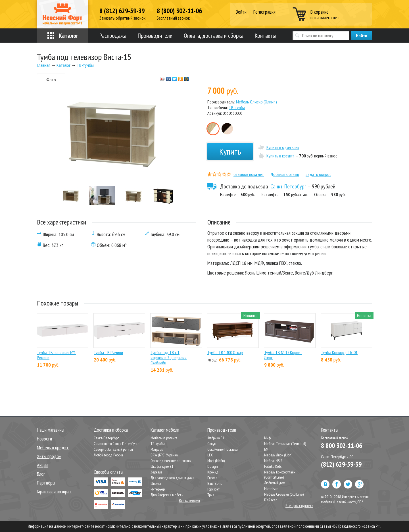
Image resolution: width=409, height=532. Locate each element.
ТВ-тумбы (158, 444)
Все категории (189, 500)
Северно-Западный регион (113, 449)
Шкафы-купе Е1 (162, 466)
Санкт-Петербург (288, 186)
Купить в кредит (280, 156)
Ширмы (156, 483)
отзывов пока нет (249, 174)
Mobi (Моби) (216, 461)
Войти (241, 12)
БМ (266, 449)
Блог (41, 474)
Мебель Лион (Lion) (278, 455)
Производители (155, 36)
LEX (210, 455)
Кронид (213, 472)
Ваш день (215, 483)
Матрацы (157, 449)
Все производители (299, 506)
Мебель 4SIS (273, 461)
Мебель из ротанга (164, 438)
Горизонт (213, 489)
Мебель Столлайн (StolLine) (284, 494)
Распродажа (113, 36)
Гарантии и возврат (54, 492)
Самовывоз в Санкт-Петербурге (117, 444)
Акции (42, 465)
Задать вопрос (318, 174)
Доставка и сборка (111, 430)
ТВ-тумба (237, 107)
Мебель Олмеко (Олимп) (256, 102)
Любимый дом (275, 483)
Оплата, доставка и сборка (214, 36)
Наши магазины (51, 430)
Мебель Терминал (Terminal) (285, 444)
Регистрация (264, 12)
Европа (212, 478)
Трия (211, 495)
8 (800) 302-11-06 (179, 11)
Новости (44, 439)
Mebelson (271, 489)
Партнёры (46, 483)
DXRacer (270, 500)
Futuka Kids (273, 466)
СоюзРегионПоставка (223, 449)
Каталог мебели (165, 430)
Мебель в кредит (53, 447)
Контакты (265, 36)
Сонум (212, 444)
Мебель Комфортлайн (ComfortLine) (280, 475)
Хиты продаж (49, 456)
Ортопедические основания (171, 461)
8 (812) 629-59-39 (122, 11)
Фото (51, 80)
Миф (267, 438)
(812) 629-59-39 (341, 464)
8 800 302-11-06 (342, 445)
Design (213, 466)
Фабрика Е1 (216, 438)
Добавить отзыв (285, 174)
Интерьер (158, 489)
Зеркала (156, 472)
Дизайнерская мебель (167, 495)
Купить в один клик (283, 147)
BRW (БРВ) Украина (164, 455)
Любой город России (108, 455)
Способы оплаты (108, 472)
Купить (230, 151)
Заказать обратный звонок (122, 18)
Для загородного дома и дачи (172, 478)
